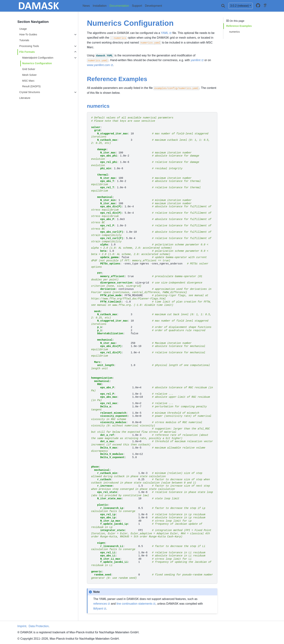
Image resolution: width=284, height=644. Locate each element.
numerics (234, 32)
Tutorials (24, 40)
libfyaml (98, 609)
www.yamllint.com (98, 65)
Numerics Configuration (37, 63)
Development (153, 6)
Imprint (22, 626)
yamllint (196, 60)
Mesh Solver (29, 75)
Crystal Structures (30, 92)
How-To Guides (28, 34)
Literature (25, 98)
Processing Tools (29, 46)
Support (137, 6)
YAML (165, 33)
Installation (100, 6)
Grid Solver (29, 69)
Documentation (119, 6)
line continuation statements (134, 604)
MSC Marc (28, 81)
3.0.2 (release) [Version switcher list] (240, 6)
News (86, 6)
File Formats (27, 52)
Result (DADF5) (31, 86)
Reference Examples (239, 26)
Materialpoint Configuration (38, 58)
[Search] (223, 6)
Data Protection (39, 626)
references (100, 604)
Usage (23, 29)
